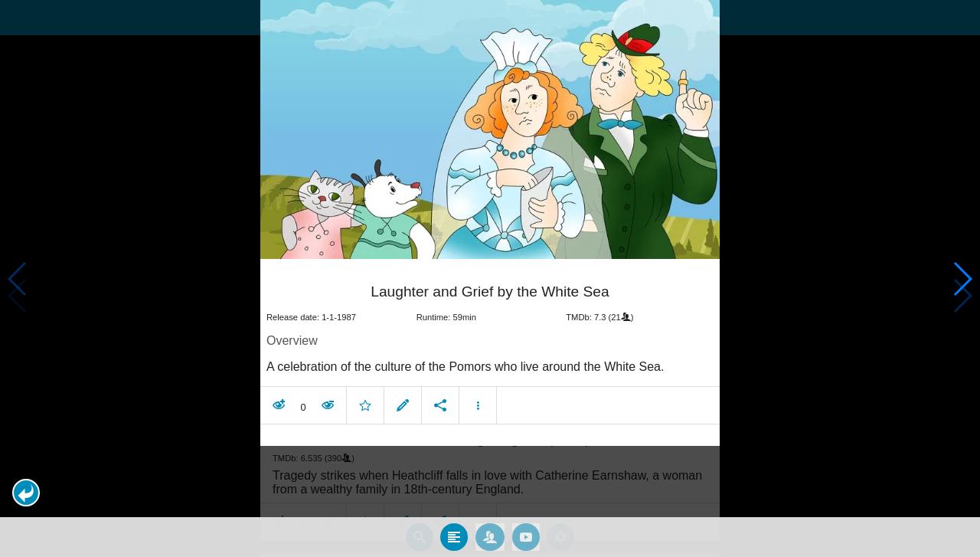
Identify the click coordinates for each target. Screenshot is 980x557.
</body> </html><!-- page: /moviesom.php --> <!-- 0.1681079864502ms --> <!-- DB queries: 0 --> (490, 278)
